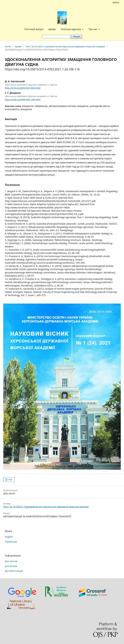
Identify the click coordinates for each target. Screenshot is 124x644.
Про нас (93, 29)
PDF (10, 480)
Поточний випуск (34, 29)
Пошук (77, 36)
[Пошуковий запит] (56, 37)
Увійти (116, 2)
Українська (11, 542)
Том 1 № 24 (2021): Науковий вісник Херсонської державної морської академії (65, 46)
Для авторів (11, 566)
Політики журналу (71, 29)
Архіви (52, 29)
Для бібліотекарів (14, 571)
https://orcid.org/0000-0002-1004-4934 (23, 99)
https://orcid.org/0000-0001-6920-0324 (23, 88)
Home (8, 46)
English (9, 537)
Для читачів (11, 561)
